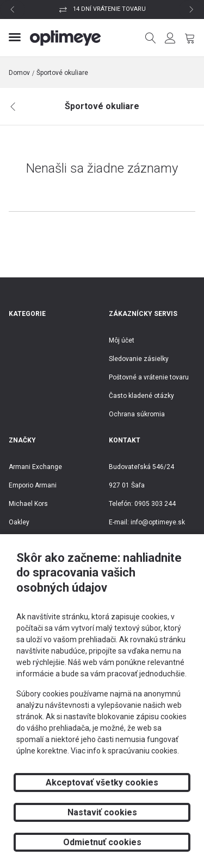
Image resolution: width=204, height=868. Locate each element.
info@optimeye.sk (158, 522)
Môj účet (122, 340)
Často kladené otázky (141, 396)
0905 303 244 (155, 504)
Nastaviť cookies (102, 812)
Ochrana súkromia (137, 414)
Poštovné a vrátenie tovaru (149, 377)
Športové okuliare (62, 73)
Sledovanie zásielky (139, 359)
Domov (19, 73)
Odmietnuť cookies (102, 842)
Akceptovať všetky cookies (102, 783)
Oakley (19, 522)
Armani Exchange (35, 467)
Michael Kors (28, 504)
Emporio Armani (33, 485)
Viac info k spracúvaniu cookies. (125, 751)
